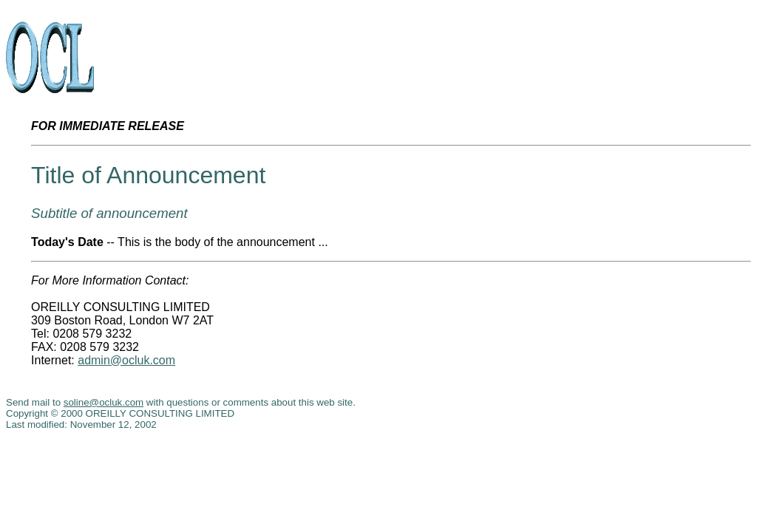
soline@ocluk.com (103, 402)
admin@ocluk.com (126, 360)
